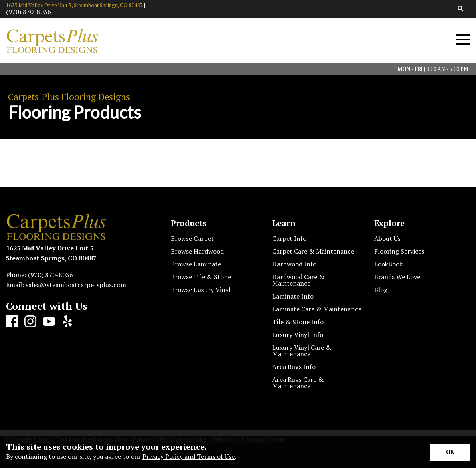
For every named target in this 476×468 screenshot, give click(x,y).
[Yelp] (67, 322)
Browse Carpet (192, 238)
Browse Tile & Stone (201, 277)
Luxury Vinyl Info (298, 335)
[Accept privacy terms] (450, 452)
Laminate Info (293, 296)
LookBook (388, 264)
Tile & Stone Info (298, 322)
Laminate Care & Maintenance (317, 309)
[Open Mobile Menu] (463, 40)
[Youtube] (49, 322)
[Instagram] (30, 322)
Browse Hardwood (197, 251)
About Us (387, 238)
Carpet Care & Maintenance (313, 251)
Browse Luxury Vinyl (201, 290)
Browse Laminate (196, 264)
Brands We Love (397, 277)
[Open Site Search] (461, 9)
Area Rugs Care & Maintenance (298, 383)
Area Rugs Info (294, 367)
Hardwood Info (294, 264)
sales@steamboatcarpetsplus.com (76, 285)
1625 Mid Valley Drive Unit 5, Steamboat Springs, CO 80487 (74, 5)
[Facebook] (12, 322)
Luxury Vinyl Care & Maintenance (302, 351)
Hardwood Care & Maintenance (298, 280)
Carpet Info (289, 238)
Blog (381, 290)
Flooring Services (399, 251)
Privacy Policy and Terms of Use (188, 456)
